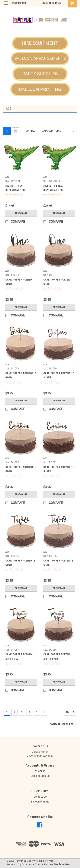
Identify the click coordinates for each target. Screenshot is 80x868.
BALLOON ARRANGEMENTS (40, 58)
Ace (7, 177)
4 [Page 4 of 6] (29, 712)
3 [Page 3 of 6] (22, 712)
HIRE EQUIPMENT (40, 43)
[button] (40, 43)
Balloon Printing (40, 802)
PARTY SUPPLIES (40, 74)
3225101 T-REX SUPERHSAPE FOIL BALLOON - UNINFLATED (19, 190)
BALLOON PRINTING (40, 89)
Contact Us (40, 797)
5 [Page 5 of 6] (37, 712)
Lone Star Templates (59, 864)
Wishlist (40, 771)
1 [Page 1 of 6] (7, 712)
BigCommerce (26, 864)
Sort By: (30, 131)
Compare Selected (61, 724)
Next (71, 712)
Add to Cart (21, 213)
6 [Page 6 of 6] (44, 712)
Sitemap (49, 861)
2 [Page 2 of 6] (14, 712)
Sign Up (57, 3)
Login (44, 3)
